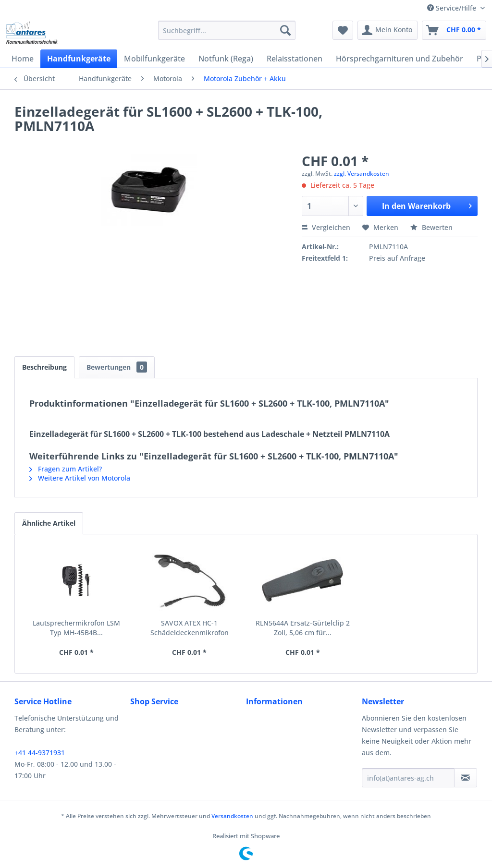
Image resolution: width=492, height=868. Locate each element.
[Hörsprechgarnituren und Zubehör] (400, 59)
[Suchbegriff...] (227, 30)
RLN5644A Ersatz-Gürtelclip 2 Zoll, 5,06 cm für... (303, 628)
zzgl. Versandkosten (362, 174)
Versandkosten (232, 816)
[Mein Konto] (387, 30)
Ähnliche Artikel (49, 523)
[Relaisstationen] (295, 59)
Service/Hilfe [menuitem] (453, 8)
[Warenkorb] (454, 30)
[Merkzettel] (343, 30)
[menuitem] (227, 30)
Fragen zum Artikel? (66, 469)
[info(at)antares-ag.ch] (408, 778)
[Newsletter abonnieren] (466, 778)
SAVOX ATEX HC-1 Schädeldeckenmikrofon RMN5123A (190, 628)
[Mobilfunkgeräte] (154, 59)
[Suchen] (285, 30)
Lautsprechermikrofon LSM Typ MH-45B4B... (76, 628)
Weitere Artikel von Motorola (80, 478)
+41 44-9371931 (40, 753)
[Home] (23, 59)
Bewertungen (117, 367)
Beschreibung (44, 367)
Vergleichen (326, 227)
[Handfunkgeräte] (79, 59)
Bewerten (431, 227)
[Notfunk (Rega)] (226, 59)
